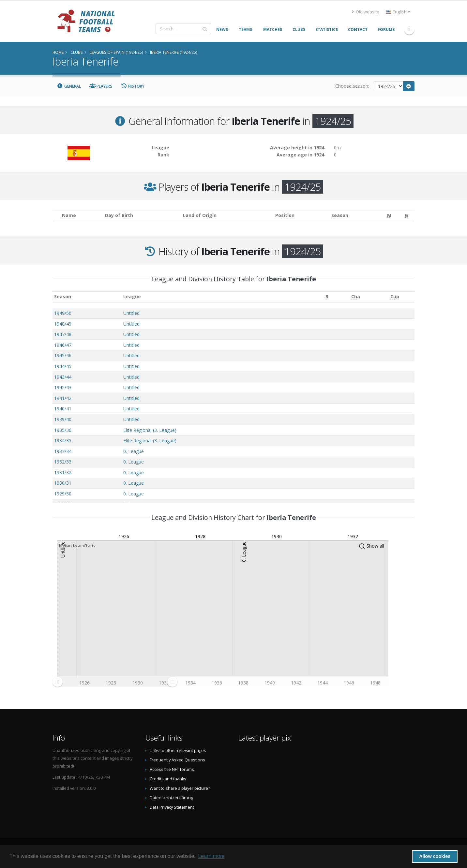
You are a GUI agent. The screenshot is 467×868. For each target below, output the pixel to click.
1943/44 (63, 377)
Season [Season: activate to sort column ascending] (63, 296)
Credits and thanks (168, 779)
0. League (134, 451)
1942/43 (63, 387)
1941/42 (63, 398)
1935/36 (63, 430)
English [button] (398, 12)
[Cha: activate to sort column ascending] (355, 297)
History (133, 86)
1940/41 (63, 409)
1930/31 (63, 483)
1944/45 (63, 366)
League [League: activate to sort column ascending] (132, 296)
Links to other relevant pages (178, 750)
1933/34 (63, 451)
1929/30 (63, 494)
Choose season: (352, 86)
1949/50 (63, 313)
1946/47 (63, 345)
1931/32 (63, 472)
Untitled (131, 313)
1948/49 (63, 324)
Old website (366, 12)
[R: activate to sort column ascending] (327, 297)
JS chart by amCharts (77, 545)
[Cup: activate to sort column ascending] (395, 297)
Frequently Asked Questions (177, 760)
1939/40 (63, 419)
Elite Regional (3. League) (150, 430)
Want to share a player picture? (180, 788)
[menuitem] (115, 682)
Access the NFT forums (172, 769)
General (69, 86)
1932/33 (63, 462)
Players (101, 86)
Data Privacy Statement (172, 807)
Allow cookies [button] (435, 856)
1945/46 (63, 355)
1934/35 (63, 441)
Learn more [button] (211, 856)
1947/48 (63, 334)
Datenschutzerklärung (171, 798)
